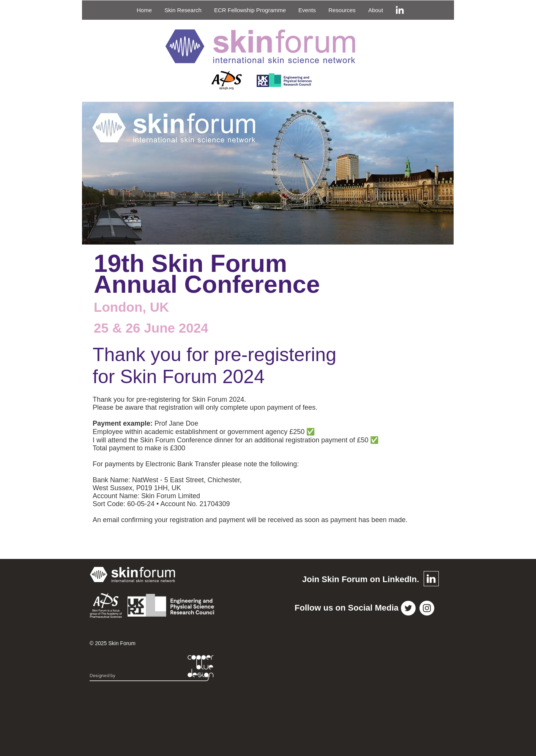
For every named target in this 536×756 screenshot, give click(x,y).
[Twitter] (408, 608)
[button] (183, 10)
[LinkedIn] (400, 10)
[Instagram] (427, 608)
